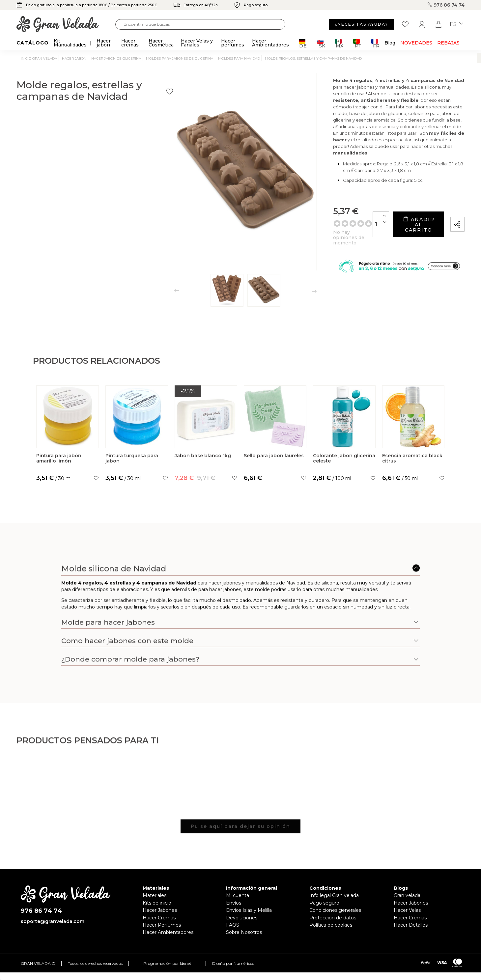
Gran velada (407, 895)
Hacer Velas (407, 910)
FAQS (233, 925)
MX (339, 43)
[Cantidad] (331, 222)
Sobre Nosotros (244, 932)
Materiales (155, 895)
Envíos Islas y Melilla (249, 910)
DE (303, 43)
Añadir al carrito (393, 222)
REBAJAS (448, 43)
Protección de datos (333, 918)
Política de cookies (331, 925)
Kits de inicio (157, 903)
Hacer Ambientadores (168, 932)
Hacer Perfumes (162, 925)
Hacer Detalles (411, 925)
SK (321, 43)
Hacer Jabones (160, 910)
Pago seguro (324, 903)
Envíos (234, 903)
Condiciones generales (335, 910)
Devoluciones (242, 918)
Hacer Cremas (159, 918)
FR (375, 43)
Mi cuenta (238, 895)
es (456, 24)
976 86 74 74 (446, 5)
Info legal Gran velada (334, 895)
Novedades (416, 43)
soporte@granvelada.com (53, 921)
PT (357, 43)
